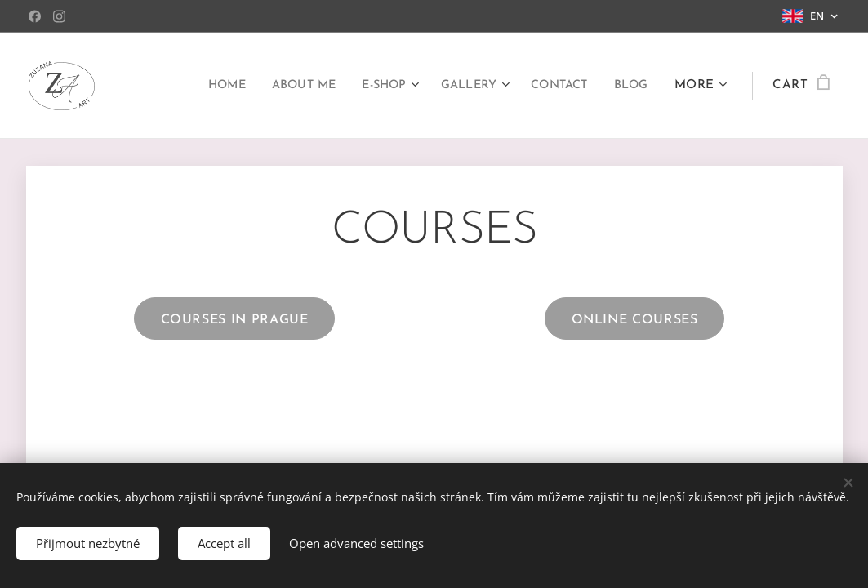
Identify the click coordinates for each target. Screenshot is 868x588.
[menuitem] (199, 86)
